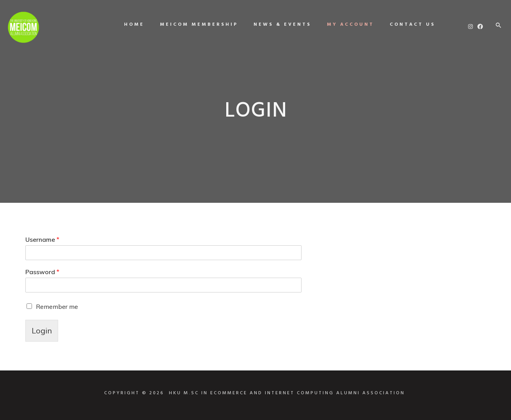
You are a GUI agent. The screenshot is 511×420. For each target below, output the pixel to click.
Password (42, 272)
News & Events (279, 25)
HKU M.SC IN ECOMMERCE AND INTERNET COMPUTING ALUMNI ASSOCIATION (287, 393)
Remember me (57, 307)
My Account (347, 25)
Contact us (409, 25)
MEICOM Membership (195, 25)
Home (130, 25)
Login (42, 331)
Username (42, 239)
